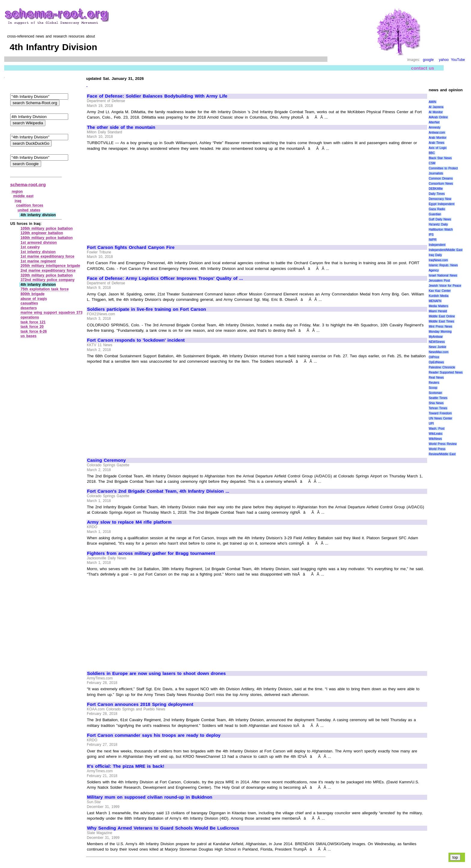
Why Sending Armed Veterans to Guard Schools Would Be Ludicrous (163, 828)
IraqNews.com (438, 260)
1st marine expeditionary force (48, 256)
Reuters (434, 383)
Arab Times (436, 143)
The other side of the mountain (121, 127)
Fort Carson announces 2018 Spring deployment (140, 704)
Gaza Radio (437, 209)
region (17, 192)
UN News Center (440, 418)
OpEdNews (436, 362)
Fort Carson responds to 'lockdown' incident (136, 340)
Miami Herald (438, 311)
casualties (29, 303)
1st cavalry (30, 247)
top (455, 857)
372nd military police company (48, 280)
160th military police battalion (47, 238)
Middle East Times (441, 321)
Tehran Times (438, 408)
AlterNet (434, 122)
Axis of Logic (438, 148)
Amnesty (435, 127)
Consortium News (441, 184)
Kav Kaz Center (440, 291)
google (428, 60)
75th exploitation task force (45, 289)
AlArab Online (438, 117)
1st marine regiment (38, 261)
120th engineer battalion (42, 233)
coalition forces (30, 205)
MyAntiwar (436, 337)
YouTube (458, 60)
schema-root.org (28, 184)
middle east (23, 196)
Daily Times (437, 194)
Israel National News (443, 275)
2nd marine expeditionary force (48, 271)
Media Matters (438, 306)
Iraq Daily (435, 255)
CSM (432, 163)
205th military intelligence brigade (50, 266)
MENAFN (435, 301)
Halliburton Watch (441, 230)
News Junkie (437, 347)
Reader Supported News (446, 372)
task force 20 (32, 327)
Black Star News (440, 158)
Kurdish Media (439, 296)
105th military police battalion (47, 228)
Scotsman (435, 393)
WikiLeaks (436, 434)
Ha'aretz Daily (438, 224)
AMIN (432, 102)
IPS (431, 235)
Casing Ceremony (106, 460)
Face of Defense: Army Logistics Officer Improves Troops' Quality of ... (165, 278)
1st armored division (39, 243)
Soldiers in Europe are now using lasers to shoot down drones (156, 673)
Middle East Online (442, 316)
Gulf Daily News (440, 219)
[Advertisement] (138, 195)
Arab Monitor (438, 138)
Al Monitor (436, 112)
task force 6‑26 (34, 331)
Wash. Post (436, 429)
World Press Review (443, 444)
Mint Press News (440, 327)
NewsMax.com (439, 352)
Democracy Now (440, 199)
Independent (437, 245)
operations (30, 317)
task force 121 (33, 322)
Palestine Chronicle (442, 367)
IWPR (433, 240)
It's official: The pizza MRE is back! (126, 766)
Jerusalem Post (439, 281)
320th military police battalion (47, 275)
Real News (436, 378)
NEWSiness (437, 342)
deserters (29, 308)
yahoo (444, 60)
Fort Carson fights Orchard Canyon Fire (131, 247)
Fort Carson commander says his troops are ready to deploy (154, 735)
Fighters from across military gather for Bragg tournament (151, 553)
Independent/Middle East (445, 250)
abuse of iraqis (34, 299)
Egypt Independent (442, 204)
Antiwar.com (437, 133)
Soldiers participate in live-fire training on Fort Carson (147, 309)
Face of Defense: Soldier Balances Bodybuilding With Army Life (157, 96)
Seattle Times (438, 398)
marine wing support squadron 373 (52, 313)
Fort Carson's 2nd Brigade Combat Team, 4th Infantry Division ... (158, 491)
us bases (29, 336)
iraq (18, 201)
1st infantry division (38, 252)
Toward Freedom (440, 413)
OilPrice (434, 357)
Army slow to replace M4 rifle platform (129, 522)
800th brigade (33, 294)
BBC (432, 153)
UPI (431, 423)
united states (29, 210)
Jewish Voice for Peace (445, 286)
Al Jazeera (436, 107)
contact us (423, 68)
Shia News (436, 403)
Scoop (433, 388)
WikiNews (435, 439)
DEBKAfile (436, 189)
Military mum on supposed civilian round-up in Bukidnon (150, 797)
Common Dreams (441, 178)
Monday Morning (440, 332)
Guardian (435, 214)
